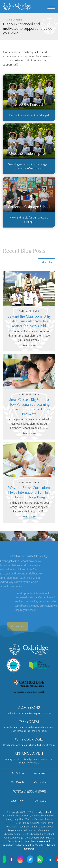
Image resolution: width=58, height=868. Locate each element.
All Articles (47, 262)
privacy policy (27, 845)
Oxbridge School (42, 812)
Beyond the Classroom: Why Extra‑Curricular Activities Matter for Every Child (29, 321)
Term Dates (29, 721)
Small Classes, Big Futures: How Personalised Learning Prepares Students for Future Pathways (29, 407)
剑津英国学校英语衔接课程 (29, 791)
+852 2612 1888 (21, 841)
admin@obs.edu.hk (43, 838)
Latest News (18, 800)
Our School (17, 773)
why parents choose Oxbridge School (35, 745)
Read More (29, 345)
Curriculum (41, 782)
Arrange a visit (12, 759)
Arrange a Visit (29, 753)
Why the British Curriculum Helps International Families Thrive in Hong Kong (29, 492)
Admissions (29, 707)
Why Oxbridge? (29, 739)
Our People (17, 782)
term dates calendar (24, 727)
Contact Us (41, 800)
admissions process (34, 713)
